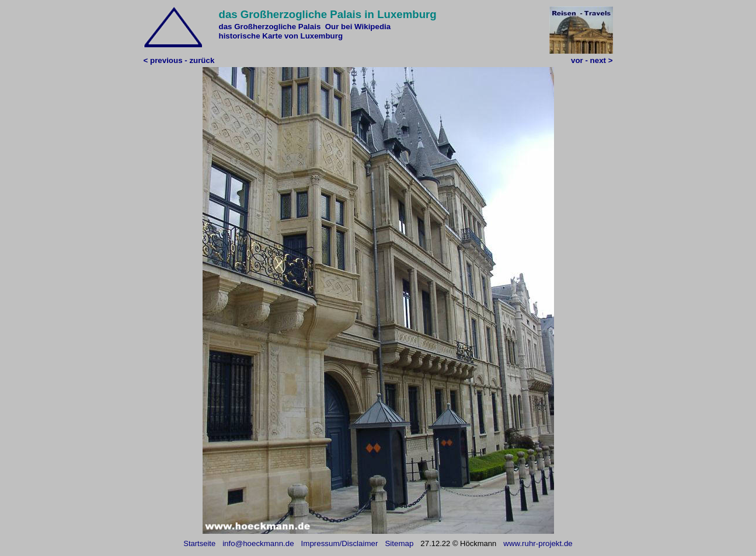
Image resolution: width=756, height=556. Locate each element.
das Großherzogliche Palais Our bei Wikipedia (305, 27)
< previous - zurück (179, 60)
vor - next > (592, 60)
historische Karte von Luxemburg (281, 36)
